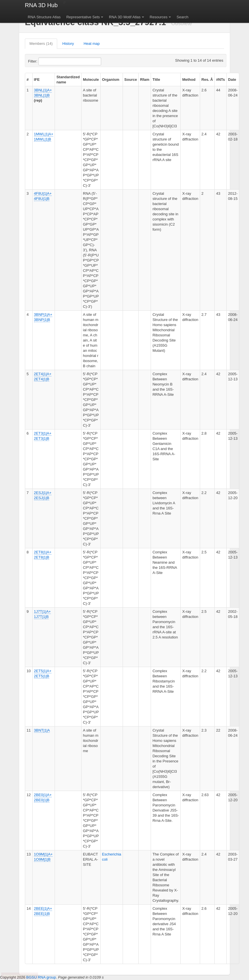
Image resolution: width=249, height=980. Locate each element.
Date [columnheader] (232, 80)
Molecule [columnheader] (91, 80)
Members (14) (41, 44)
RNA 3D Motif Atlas (125, 17)
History (68, 44)
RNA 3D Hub (41, 5)
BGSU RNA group (41, 977)
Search (183, 17)
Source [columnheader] (131, 80)
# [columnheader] (28, 80)
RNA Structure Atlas (44, 17)
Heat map (91, 44)
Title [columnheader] (156, 80)
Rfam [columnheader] (145, 80)
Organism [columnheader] (111, 80)
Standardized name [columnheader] (68, 80)
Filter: (47, 61)
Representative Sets (83, 17)
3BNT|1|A (42, 730)
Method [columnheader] (189, 80)
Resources (159, 17)
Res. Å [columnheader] (207, 80)
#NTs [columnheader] (221, 80)
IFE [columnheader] (37, 80)
